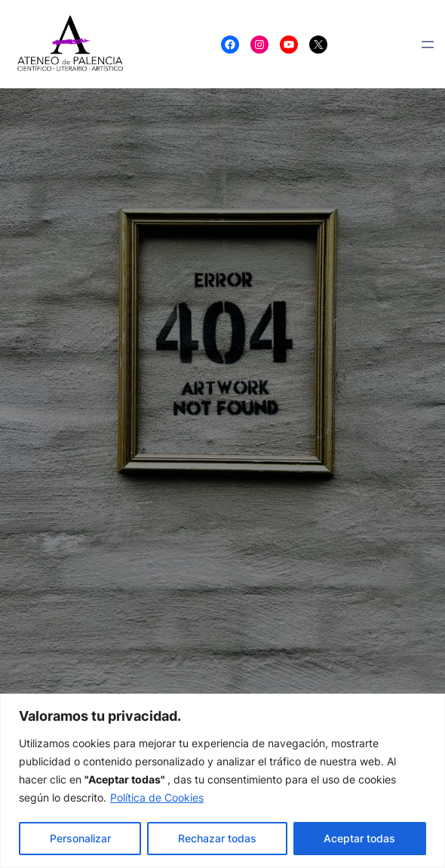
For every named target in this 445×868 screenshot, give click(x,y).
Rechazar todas (217, 838)
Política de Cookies (157, 797)
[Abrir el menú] (428, 45)
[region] (222, 781)
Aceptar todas (359, 838)
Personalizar (80, 838)
